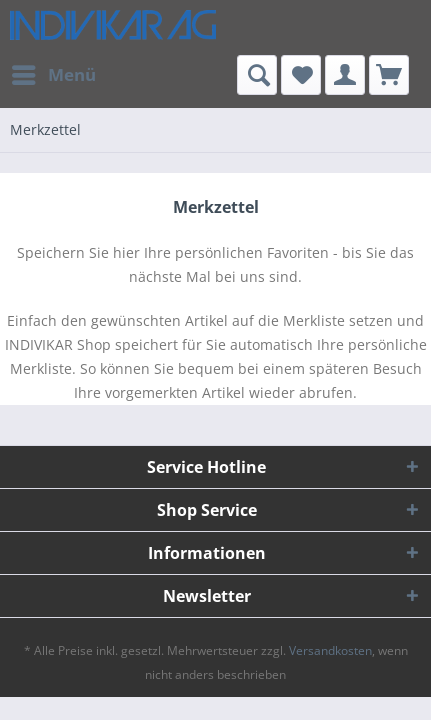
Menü (54, 72)
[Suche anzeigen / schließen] (257, 75)
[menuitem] (53, 75)
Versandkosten (330, 650)
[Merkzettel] (301, 75)
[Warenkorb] (389, 75)
